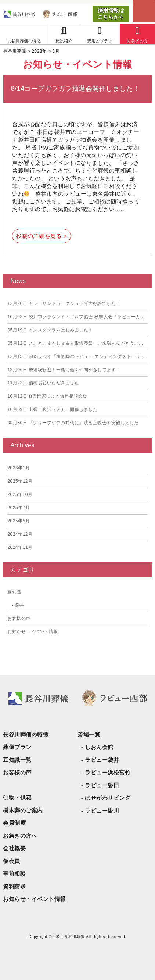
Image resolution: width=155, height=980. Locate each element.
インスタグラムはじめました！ (50, 330)
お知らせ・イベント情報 (33, 632)
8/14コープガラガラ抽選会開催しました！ (75, 89)
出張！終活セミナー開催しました (52, 409)
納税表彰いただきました (43, 383)
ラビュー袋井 (102, 760)
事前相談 (14, 874)
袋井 (20, 605)
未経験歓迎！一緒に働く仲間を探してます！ (64, 370)
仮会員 (12, 861)
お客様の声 (19, 618)
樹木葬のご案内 (23, 810)
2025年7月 (19, 508)
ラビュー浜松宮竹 (108, 772)
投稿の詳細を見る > (42, 236)
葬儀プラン (17, 747)
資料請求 (14, 886)
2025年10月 (20, 494)
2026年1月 (19, 468)
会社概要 (14, 848)
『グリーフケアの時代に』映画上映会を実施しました (73, 423)
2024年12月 (20, 534)
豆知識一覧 (17, 760)
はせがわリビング (108, 798)
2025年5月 (19, 521)
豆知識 (14, 592)
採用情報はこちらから (111, 14)
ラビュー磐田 (102, 785)
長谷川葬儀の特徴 (26, 734)
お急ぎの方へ (20, 836)
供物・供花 (17, 797)
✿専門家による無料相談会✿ (47, 396)
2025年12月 (20, 481)
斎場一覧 (89, 734)
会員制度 (14, 823)
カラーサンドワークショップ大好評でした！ (64, 303)
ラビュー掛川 (102, 811)
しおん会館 (99, 747)
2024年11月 (20, 547)
